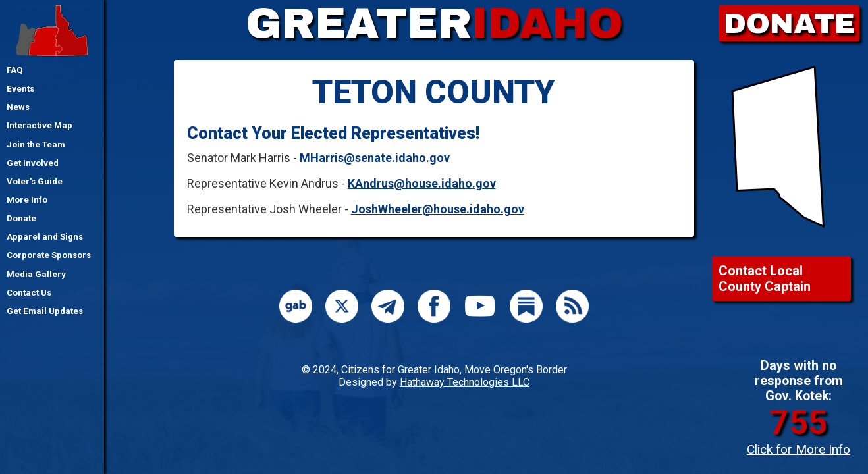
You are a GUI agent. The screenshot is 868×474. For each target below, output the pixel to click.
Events (20, 89)
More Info (27, 200)
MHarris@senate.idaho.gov (375, 158)
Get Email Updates (45, 311)
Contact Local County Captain (765, 278)
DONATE (789, 23)
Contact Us (29, 293)
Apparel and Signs (45, 237)
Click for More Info (799, 449)
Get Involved (33, 163)
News (18, 107)
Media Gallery (36, 274)
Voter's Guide (35, 181)
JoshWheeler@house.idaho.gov (438, 209)
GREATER (434, 23)
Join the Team (36, 145)
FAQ (15, 70)
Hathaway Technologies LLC (465, 382)
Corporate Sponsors (49, 255)
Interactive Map (40, 125)
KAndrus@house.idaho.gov (422, 183)
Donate (21, 218)
